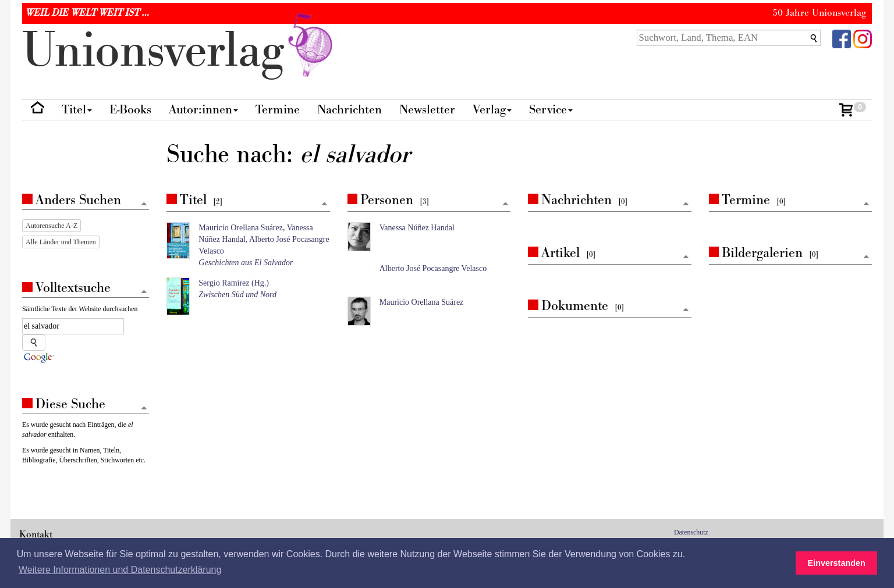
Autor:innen (203, 110)
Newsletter (427, 110)
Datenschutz (691, 532)
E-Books (130, 110)
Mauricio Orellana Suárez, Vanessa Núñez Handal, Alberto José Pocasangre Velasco (264, 239)
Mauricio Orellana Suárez (422, 302)
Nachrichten (350, 110)
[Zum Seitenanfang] (325, 204)
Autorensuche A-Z (52, 226)
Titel (77, 110)
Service (551, 110)
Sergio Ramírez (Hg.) (234, 283)
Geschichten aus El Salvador (246, 263)
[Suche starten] (34, 343)
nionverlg (180, 51)
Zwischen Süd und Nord (237, 295)
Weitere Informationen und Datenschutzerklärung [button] (120, 570)
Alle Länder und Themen (61, 242)
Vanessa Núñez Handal (417, 228)
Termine (278, 110)
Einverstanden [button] (837, 563)
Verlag (492, 110)
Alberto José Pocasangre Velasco (433, 268)
